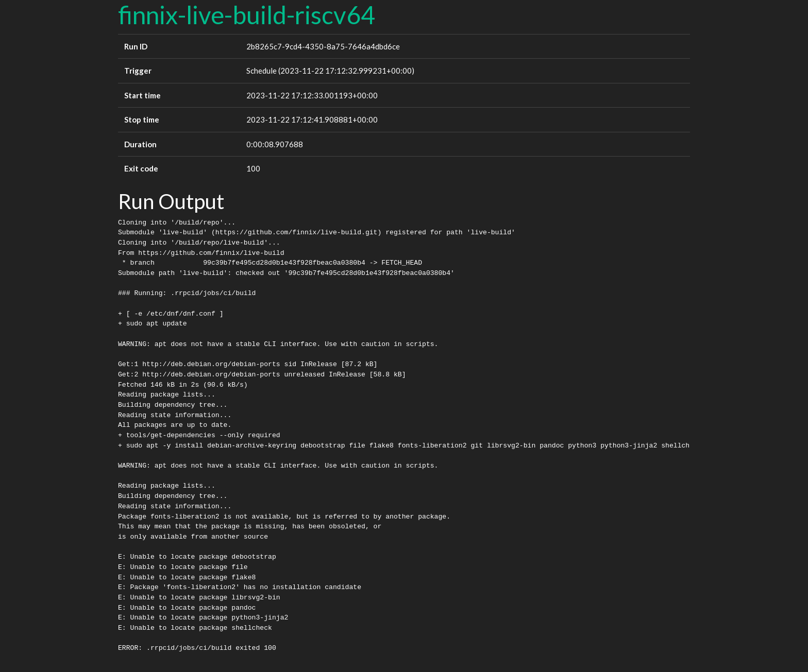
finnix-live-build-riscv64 (247, 15)
